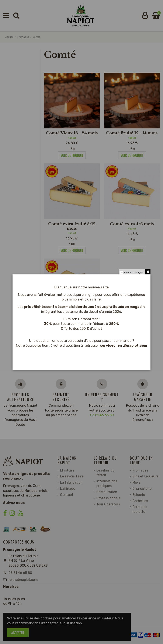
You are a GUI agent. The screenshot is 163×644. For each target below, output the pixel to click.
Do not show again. (134, 273)
